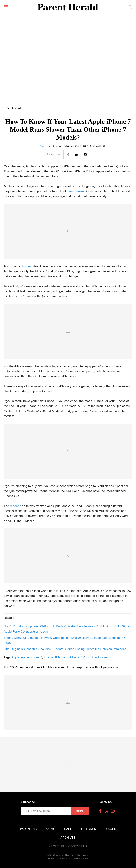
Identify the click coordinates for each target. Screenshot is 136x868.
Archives (68, 838)
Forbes (27, 266)
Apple (15, 657)
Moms (50, 829)
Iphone (49, 657)
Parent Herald (13, 108)
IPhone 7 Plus (79, 657)
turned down (75, 191)
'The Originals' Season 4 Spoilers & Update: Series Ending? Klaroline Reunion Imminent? (66, 649)
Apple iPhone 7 (31, 657)
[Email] (85, 154)
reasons (15, 506)
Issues (111, 829)
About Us (56, 846)
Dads (68, 829)
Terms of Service (58, 858)
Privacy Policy (80, 858)
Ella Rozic (40, 146)
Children (89, 829)
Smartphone (99, 657)
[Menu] (6, 7)
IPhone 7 (61, 657)
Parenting (28, 829)
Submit (80, 811)
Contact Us (78, 846)
